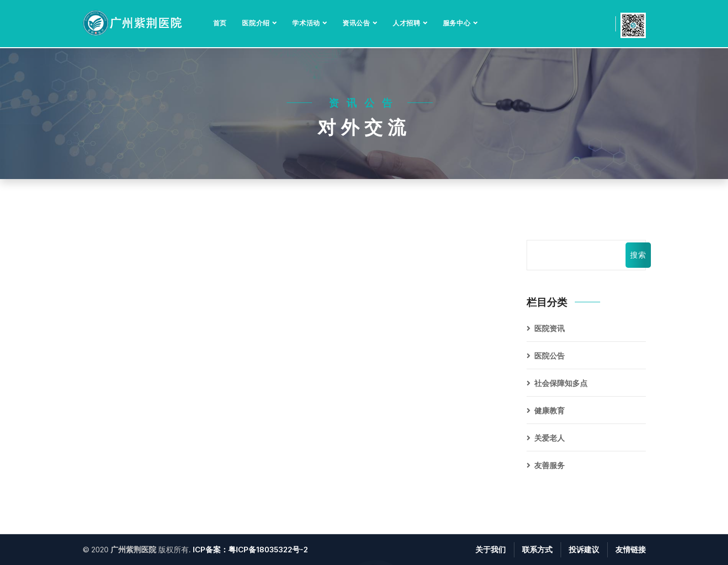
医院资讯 (549, 328)
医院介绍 (256, 23)
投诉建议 (584, 550)
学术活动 (306, 23)
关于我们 (491, 550)
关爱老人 (549, 438)
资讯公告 (356, 23)
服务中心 (457, 23)
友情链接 (631, 550)
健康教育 (549, 411)
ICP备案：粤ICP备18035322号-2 (250, 550)
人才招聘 (407, 23)
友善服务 (549, 465)
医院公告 (549, 356)
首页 (220, 23)
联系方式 (537, 550)
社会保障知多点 (561, 383)
